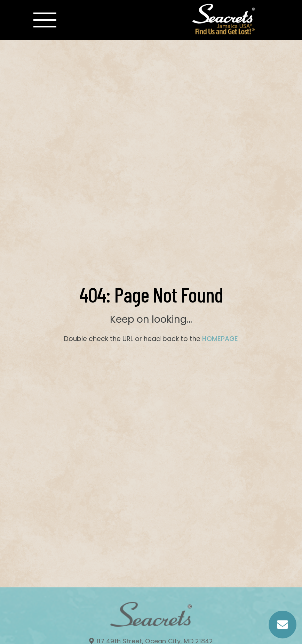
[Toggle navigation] (45, 20)
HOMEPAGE (220, 339)
